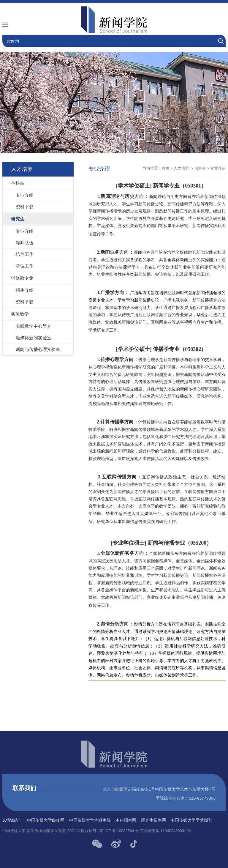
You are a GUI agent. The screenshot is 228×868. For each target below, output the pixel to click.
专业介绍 (218, 168)
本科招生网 (126, 820)
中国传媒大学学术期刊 (191, 820)
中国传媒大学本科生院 (90, 820)
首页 (166, 168)
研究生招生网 (153, 820)
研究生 (200, 168)
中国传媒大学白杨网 (46, 820)
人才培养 (182, 168)
